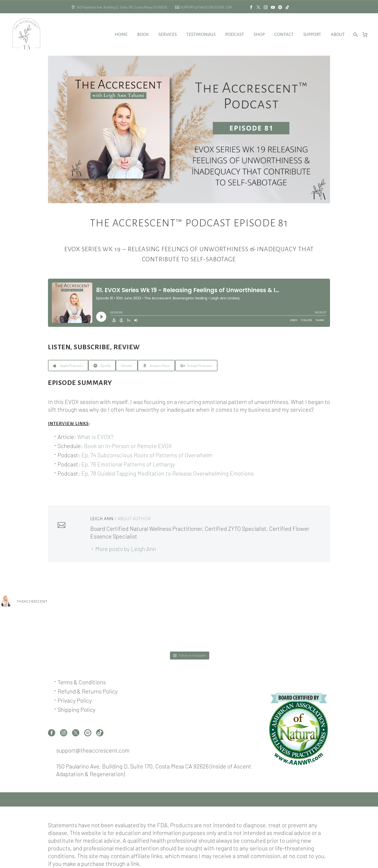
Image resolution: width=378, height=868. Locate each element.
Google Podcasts (196, 366)
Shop (259, 34)
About (338, 34)
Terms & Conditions (82, 682)
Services (168, 34)
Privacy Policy (75, 700)
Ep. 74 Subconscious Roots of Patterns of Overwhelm (147, 455)
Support (312, 34)
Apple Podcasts (68, 366)
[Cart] (367, 35)
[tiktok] (100, 733)
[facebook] (52, 733)
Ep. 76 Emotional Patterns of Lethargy (128, 464)
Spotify (102, 366)
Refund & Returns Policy (88, 691)
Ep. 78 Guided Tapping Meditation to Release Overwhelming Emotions (167, 473)
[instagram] (64, 733)
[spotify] (88, 733)
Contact (284, 34)
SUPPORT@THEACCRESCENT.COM (206, 7)
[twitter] (76, 733)
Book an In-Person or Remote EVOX (128, 446)
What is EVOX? (95, 437)
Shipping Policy (77, 710)
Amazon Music (156, 366)
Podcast (235, 34)
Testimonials (201, 34)
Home (121, 34)
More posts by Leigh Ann (126, 549)
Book (143, 34)
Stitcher (127, 366)
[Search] (355, 35)
